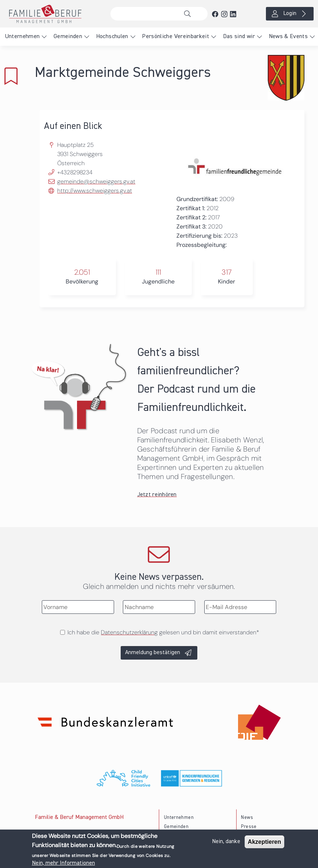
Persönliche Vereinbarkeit (176, 37)
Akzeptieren (265, 843)
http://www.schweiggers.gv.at (95, 191)
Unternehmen (22, 37)
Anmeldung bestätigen (153, 653)
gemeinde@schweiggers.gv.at (96, 181)
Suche (189, 14)
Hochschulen (112, 37)
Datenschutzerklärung (129, 632)
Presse (249, 827)
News (247, 818)
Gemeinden (68, 37)
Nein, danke (226, 842)
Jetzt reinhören (157, 495)
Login (290, 14)
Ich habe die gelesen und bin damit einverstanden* (163, 632)
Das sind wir (239, 37)
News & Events (288, 37)
